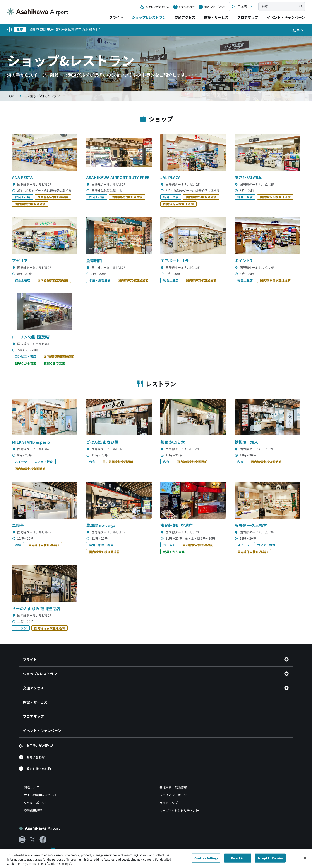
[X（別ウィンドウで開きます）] (33, 840)
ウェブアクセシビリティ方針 (179, 811)
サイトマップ (169, 803)
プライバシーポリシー (175, 795)
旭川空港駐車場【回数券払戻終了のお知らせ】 (66, 29)
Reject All (238, 860)
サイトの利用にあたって (40, 795)
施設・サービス (216, 17)
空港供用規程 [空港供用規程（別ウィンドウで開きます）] (33, 811)
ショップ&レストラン (149, 17)
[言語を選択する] (242, 7)
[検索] (301, 7)
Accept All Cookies (270, 860)
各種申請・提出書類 (173, 787)
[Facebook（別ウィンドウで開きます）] (43, 840)
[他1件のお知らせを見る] (297, 30)
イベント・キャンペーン (286, 17)
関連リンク (31, 787)
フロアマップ (248, 17)
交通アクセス (185, 17)
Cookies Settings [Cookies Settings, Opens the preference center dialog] (206, 860)
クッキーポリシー (36, 803)
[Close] (305, 860)
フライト (116, 17)
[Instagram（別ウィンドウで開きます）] (22, 840)
